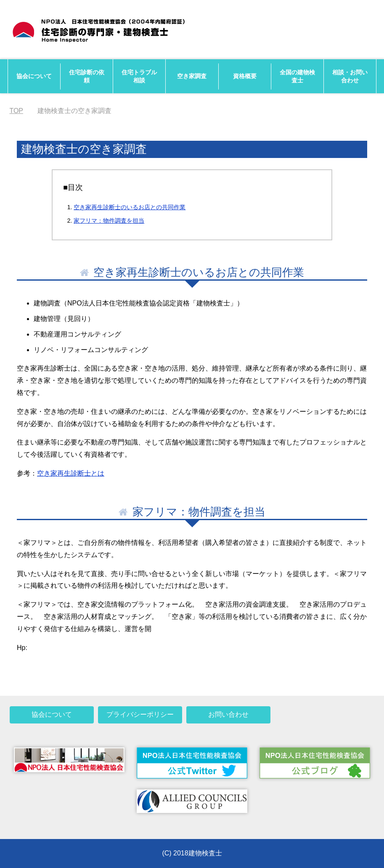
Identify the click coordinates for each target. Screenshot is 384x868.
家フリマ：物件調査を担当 (109, 221)
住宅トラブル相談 (139, 76)
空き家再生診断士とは (71, 473)
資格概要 (245, 76)
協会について (34, 76)
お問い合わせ (228, 714)
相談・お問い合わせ (350, 76)
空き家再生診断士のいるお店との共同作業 (130, 207)
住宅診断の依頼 (87, 76)
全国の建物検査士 (297, 76)
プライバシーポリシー (140, 714)
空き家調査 (192, 76)
